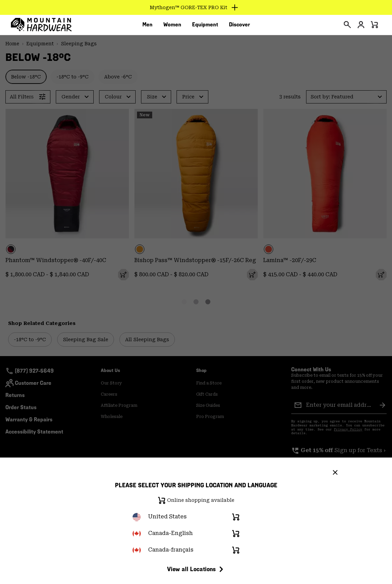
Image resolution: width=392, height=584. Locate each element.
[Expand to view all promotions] (196, 7)
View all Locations (196, 569)
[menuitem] (147, 27)
